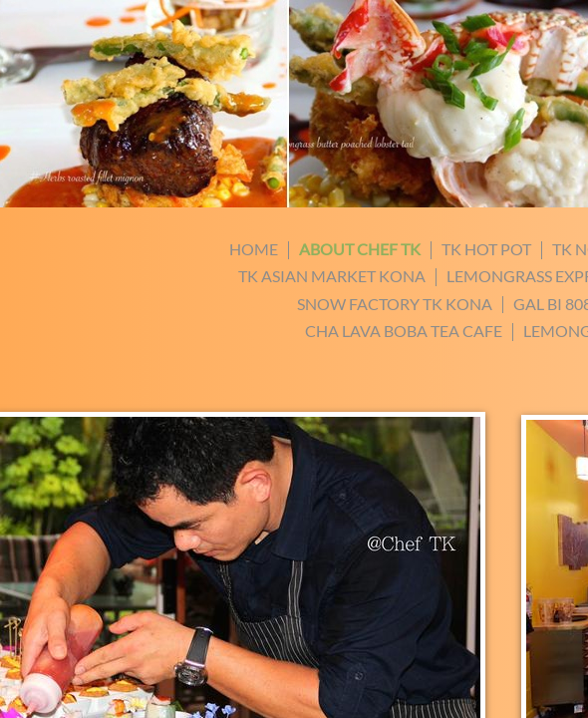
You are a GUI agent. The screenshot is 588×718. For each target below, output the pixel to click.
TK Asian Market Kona (332, 276)
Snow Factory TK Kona (395, 304)
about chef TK (360, 249)
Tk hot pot (486, 249)
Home (254, 249)
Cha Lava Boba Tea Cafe (404, 331)
